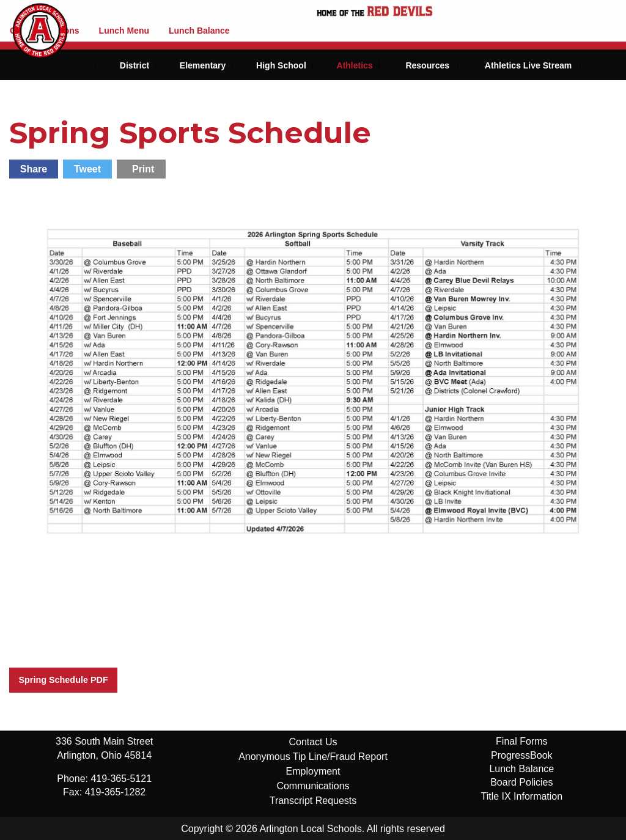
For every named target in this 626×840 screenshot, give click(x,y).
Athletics (355, 65)
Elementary (203, 65)
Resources (427, 65)
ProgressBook (522, 755)
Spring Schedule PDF (63, 680)
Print (143, 169)
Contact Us (313, 742)
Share (34, 169)
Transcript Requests (313, 801)
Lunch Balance (199, 31)
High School (281, 65)
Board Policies (521, 782)
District (134, 65)
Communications (313, 786)
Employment (313, 771)
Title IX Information (521, 796)
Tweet (87, 169)
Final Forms (521, 741)
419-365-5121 (121, 779)
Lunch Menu (124, 31)
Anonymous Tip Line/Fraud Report (313, 757)
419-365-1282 (116, 792)
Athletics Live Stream (528, 65)
